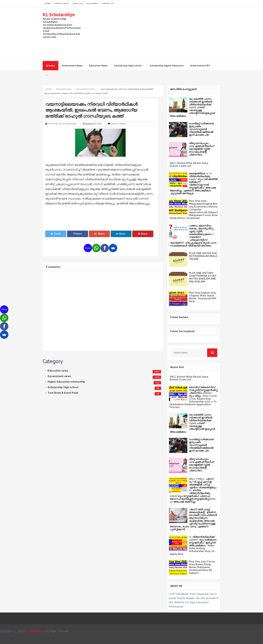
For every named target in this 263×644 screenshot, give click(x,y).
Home (50, 66)
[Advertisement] (159, 34)
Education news (58, 371)
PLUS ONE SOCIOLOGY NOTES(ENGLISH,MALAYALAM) (203, 256)
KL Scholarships (59, 14)
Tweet (56, 234)
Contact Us (108, 3)
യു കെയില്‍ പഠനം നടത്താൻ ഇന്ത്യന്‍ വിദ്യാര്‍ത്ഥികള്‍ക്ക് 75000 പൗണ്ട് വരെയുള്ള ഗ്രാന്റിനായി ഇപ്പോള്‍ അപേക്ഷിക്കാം (192, 107)
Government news (59, 376)
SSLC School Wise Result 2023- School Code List (189, 164)
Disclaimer (92, 3)
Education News (98, 66)
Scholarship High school (129, 66)
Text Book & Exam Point (63, 393)
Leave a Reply (118, 124)
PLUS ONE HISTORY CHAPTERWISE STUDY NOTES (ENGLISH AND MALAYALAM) (203, 277)
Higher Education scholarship (66, 382)
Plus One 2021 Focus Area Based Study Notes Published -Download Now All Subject (202, 567)
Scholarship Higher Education (167, 66)
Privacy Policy (62, 3)
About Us (78, 3)
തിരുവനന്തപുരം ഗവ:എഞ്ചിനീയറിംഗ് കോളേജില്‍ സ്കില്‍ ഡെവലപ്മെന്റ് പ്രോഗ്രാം (202, 149)
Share (78, 234)
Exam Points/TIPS (200, 66)
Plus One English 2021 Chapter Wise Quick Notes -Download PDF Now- (203, 297)
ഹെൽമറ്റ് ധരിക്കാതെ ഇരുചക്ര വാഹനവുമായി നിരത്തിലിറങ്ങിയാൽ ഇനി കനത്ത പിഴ (201, 129)
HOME (48, 3)
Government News (72, 66)
